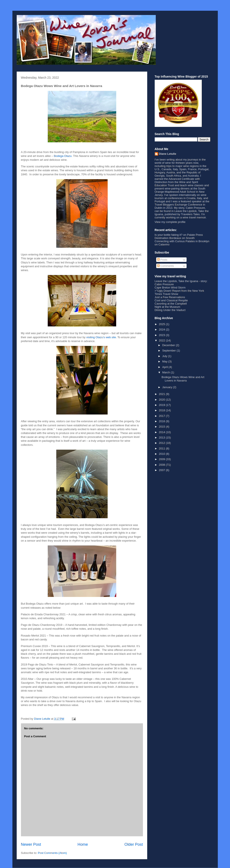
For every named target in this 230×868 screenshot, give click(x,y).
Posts (162, 260)
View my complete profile (170, 222)
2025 (162, 324)
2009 (162, 459)
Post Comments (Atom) (52, 853)
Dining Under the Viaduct (170, 310)
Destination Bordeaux (168, 238)
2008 (162, 465)
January (168, 387)
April (165, 367)
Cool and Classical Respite (171, 300)
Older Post (134, 844)
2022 (162, 340)
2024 (162, 330)
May (165, 361)
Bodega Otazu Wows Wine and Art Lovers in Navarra (183, 379)
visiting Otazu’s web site (101, 337)
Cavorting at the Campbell (171, 304)
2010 (162, 454)
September (169, 351)
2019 (162, 405)
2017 (162, 416)
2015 (162, 427)
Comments (165, 266)
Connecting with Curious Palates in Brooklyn (182, 241)
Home (83, 844)
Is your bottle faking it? (169, 235)
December (169, 345)
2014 (162, 432)
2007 (162, 470)
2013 (162, 438)
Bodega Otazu (63, 156)
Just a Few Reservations (170, 297)
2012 (162, 443)
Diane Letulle (168, 154)
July (165, 356)
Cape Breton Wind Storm (170, 288)
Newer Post (31, 844)
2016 (162, 421)
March (166, 372)
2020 (162, 400)
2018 (162, 410)
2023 (162, 335)
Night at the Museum (168, 307)
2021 (162, 394)
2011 (162, 448)
